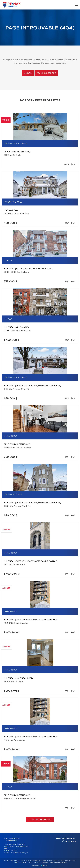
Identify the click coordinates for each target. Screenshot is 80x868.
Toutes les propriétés (40, 820)
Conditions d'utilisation (41, 862)
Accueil (28, 73)
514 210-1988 (13, 851)
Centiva (45, 865)
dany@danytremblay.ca (19, 853)
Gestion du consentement (59, 862)
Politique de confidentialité (22, 862)
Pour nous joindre (46, 73)
